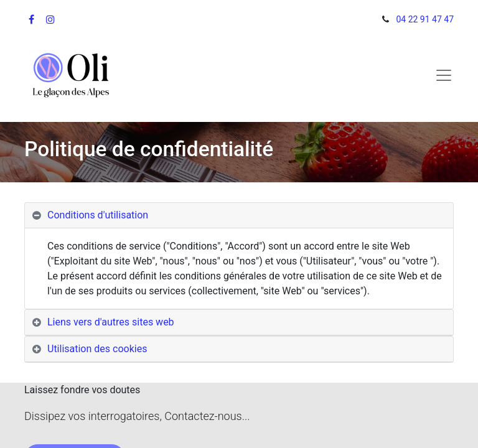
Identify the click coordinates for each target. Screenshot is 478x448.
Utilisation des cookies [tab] (97, 349)
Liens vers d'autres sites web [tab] (111, 322)
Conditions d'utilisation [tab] (98, 215)
